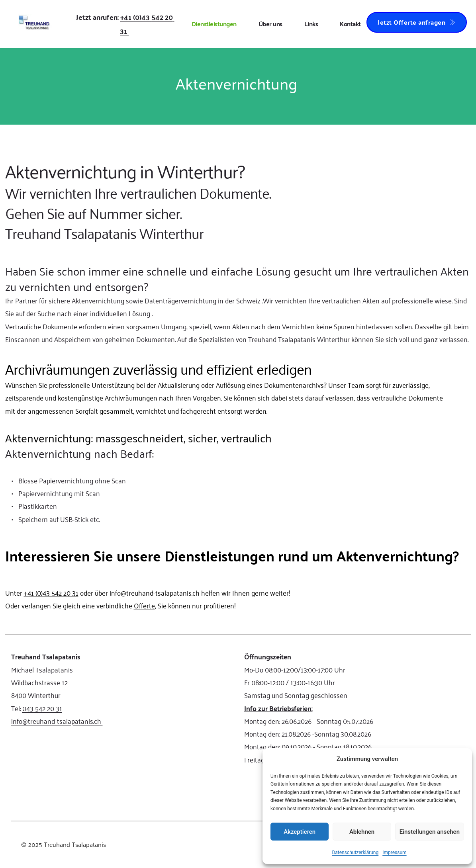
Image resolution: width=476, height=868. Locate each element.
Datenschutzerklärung (355, 852)
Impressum (394, 852)
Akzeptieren (300, 832)
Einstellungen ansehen (430, 832)
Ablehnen (362, 832)
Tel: (17, 708)
